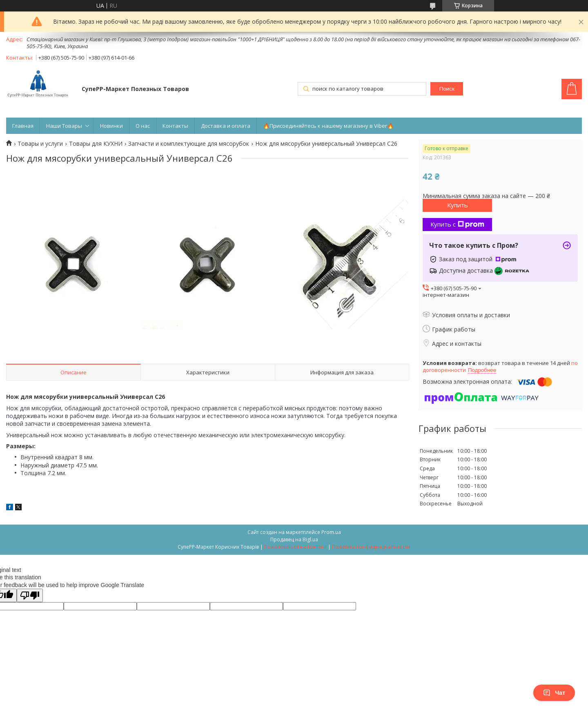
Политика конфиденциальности (371, 547)
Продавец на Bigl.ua (294, 539)
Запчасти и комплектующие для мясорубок (189, 144)
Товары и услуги (40, 144)
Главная (23, 126)
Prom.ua (331, 532)
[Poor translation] (30, 595)
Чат (554, 693)
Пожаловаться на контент (295, 547)
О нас (143, 126)
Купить (458, 205)
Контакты (175, 126)
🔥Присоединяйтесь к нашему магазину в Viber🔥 (328, 126)
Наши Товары (64, 126)
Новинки (111, 126)
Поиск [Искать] (447, 89)
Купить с (457, 224)
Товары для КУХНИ (96, 144)
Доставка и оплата (226, 126)
